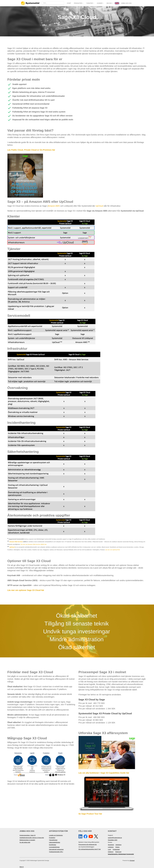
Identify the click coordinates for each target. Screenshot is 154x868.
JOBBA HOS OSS (126, 3)
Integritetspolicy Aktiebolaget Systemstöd (121, 854)
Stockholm (111, 845)
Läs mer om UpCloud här (113, 550)
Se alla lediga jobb (25, 842)
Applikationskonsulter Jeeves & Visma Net (32, 838)
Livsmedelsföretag (54, 847)
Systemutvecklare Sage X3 (27, 835)
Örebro (118, 847)
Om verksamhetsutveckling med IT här (90, 849)
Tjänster (90, 3)
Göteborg (111, 852)
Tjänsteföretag (53, 840)
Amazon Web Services (16, 542)
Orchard (132, 860)
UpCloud (99, 206)
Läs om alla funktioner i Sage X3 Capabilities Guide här (104, 773)
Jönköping (118, 845)
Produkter (79, 3)
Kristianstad (116, 849)
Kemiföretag (52, 845)
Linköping (111, 847)
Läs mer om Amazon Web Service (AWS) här (34, 544)
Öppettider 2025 (113, 840)
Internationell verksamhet (56, 849)
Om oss (110, 3)
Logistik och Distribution (56, 835)
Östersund (118, 852)
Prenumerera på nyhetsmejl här (88, 845)
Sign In (22, 867)
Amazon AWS (54, 206)
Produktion (52, 838)
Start (69, 3)
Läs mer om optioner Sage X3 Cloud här (26, 590)
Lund (109, 849)
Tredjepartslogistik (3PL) (56, 852)
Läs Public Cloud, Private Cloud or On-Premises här (31, 150)
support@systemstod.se (115, 838)
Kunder (100, 3)
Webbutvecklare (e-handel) (27, 840)
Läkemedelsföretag (55, 842)
